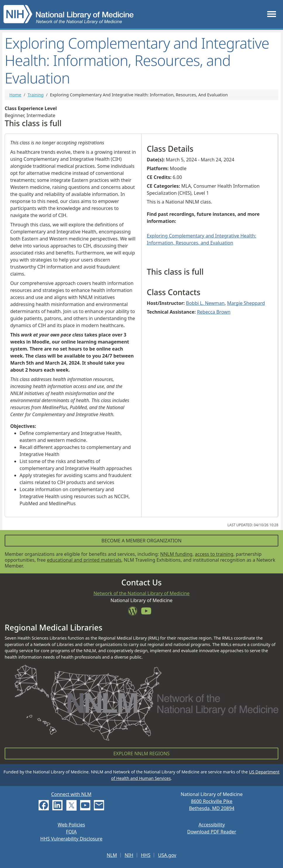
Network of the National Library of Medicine (142, 593)
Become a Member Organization (141, 541)
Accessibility (212, 825)
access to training (214, 554)
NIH (129, 855)
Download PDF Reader (212, 832)
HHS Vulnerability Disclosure (71, 839)
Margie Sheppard (246, 303)
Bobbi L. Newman (205, 303)
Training (36, 95)
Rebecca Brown (214, 312)
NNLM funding (176, 554)
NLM (112, 855)
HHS (146, 855)
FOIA (71, 832)
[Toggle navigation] (272, 14)
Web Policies (71, 825)
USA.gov (167, 855)
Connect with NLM (71, 794)
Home (15, 95)
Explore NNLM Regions (141, 753)
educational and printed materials (84, 560)
